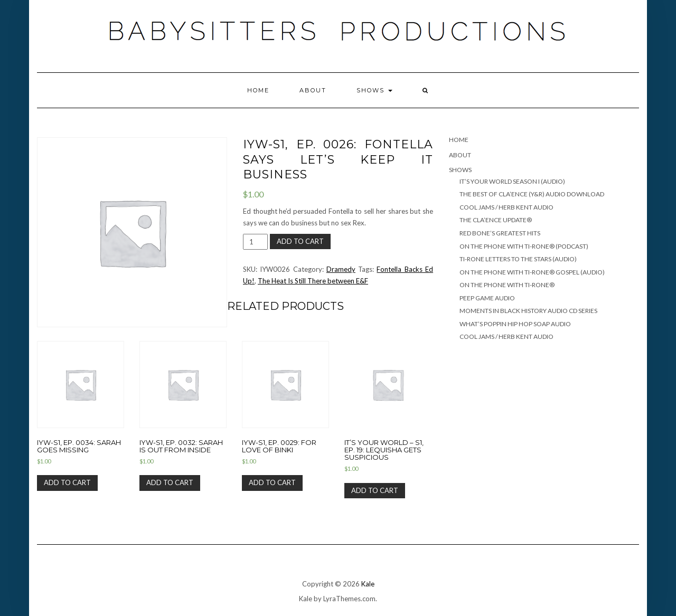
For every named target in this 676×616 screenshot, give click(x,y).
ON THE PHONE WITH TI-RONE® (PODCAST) (524, 246)
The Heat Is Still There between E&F (313, 281)
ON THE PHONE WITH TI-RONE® (507, 285)
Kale (368, 584)
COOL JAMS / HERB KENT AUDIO (506, 207)
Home (258, 90)
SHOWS (374, 90)
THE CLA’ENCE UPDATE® (496, 220)
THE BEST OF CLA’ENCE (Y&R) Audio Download (532, 194)
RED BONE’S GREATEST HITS (500, 233)
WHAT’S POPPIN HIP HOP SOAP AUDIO (515, 324)
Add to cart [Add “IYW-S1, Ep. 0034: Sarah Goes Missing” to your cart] (67, 482)
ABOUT (313, 90)
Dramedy (341, 269)
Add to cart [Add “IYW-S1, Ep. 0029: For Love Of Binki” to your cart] (272, 482)
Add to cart (300, 241)
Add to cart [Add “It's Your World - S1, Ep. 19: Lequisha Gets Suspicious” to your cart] (375, 490)
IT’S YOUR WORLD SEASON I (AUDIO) (512, 181)
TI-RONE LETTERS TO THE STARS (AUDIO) (518, 259)
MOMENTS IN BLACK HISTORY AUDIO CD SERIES (528, 311)
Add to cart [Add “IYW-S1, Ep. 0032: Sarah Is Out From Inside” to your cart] (170, 482)
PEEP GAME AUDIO (487, 298)
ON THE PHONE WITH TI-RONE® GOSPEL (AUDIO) (532, 272)
